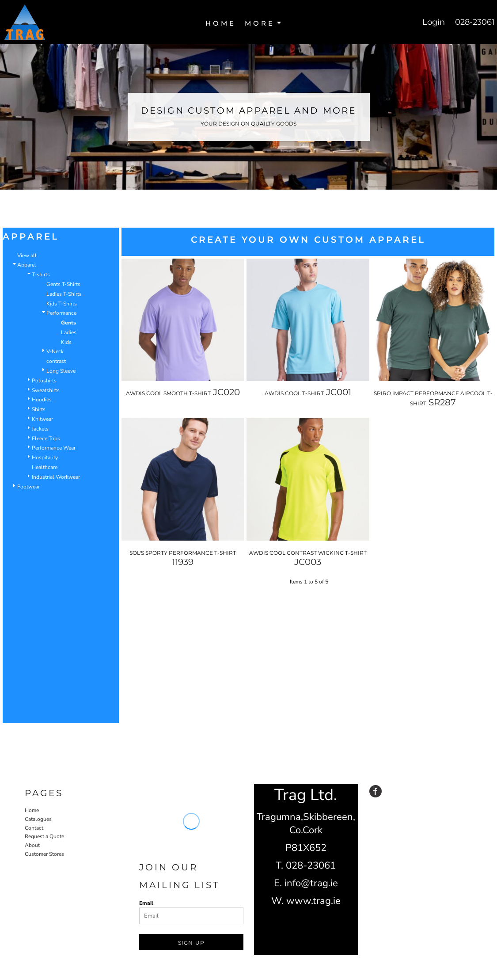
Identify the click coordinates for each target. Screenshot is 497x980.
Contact (34, 828)
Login (434, 22)
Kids (66, 342)
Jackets (40, 429)
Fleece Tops (46, 439)
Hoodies (42, 400)
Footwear (28, 487)
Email (146, 903)
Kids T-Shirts (62, 304)
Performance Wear (54, 448)
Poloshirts (44, 381)
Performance (61, 313)
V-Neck (55, 351)
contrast (56, 361)
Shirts (39, 409)
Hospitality (45, 458)
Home (32, 810)
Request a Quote (44, 836)
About (32, 845)
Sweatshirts (46, 390)
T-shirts (41, 275)
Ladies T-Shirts (64, 294)
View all (27, 255)
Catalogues (38, 819)
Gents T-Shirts (63, 284)
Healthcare (45, 467)
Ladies (69, 332)
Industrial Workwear (56, 477)
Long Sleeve (61, 371)
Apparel (27, 265)
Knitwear (42, 419)
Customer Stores (44, 854)
